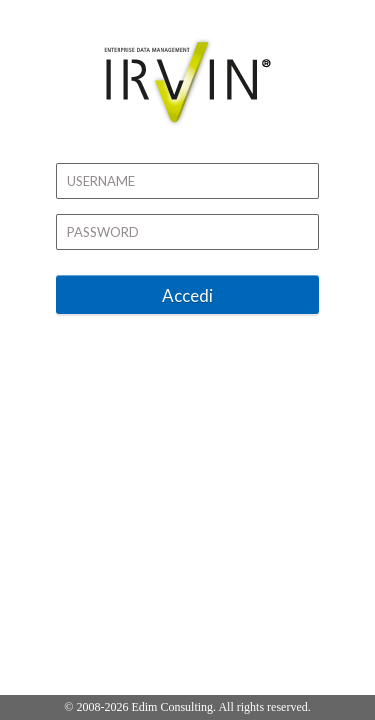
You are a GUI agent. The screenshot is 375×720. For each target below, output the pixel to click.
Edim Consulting (172, 707)
